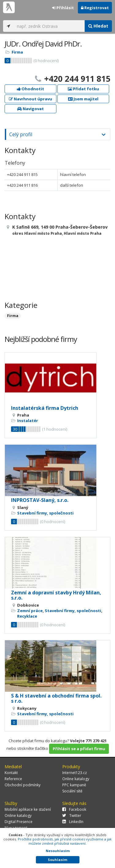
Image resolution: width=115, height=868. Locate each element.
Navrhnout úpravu (31, 99)
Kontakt (11, 773)
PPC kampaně (74, 785)
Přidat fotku (83, 89)
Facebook (74, 809)
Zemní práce (30, 611)
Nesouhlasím (58, 851)
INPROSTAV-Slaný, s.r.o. (40, 500)
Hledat (98, 26)
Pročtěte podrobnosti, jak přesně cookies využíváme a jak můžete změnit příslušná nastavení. (65, 841)
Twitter (72, 816)
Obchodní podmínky (23, 785)
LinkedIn (73, 822)
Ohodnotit (31, 89)
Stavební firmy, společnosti (45, 513)
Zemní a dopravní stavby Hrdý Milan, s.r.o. (56, 595)
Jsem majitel (83, 99)
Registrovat (95, 8)
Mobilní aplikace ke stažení (28, 809)
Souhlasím (57, 860)
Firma (17, 52)
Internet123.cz (75, 773)
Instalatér (28, 421)
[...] (49, 26)
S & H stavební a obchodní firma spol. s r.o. (56, 698)
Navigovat (31, 109)
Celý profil (21, 134)
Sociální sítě (72, 791)
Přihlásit (63, 8)
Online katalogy (76, 779)
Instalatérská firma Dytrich (45, 408)
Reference (13, 779)
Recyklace (27, 616)
